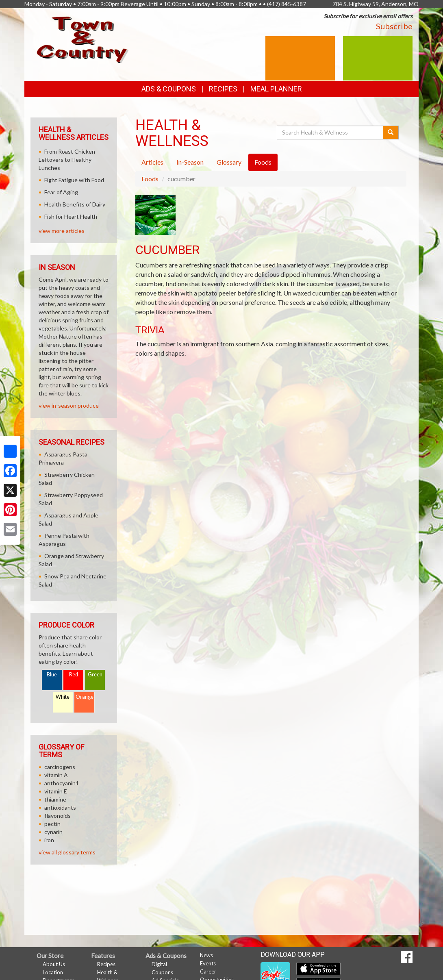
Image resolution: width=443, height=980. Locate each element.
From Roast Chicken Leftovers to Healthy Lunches (67, 160)
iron (49, 840)
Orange (85, 697)
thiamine (55, 799)
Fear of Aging (61, 192)
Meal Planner (276, 89)
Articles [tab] (152, 162)
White (63, 697)
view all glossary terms (67, 852)
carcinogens (60, 767)
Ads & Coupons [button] (169, 89)
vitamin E (56, 791)
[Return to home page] (83, 39)
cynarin (53, 832)
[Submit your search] (391, 133)
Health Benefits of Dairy (75, 204)
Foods (150, 179)
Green (95, 675)
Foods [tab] (263, 162)
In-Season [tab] (190, 162)
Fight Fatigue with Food (74, 180)
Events (208, 963)
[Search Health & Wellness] (330, 133)
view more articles (62, 231)
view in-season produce (69, 405)
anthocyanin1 (62, 783)
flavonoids (58, 816)
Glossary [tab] (229, 162)
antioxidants (60, 807)
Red (74, 675)
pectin (52, 824)
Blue (52, 675)
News (206, 955)
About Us (54, 964)
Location (53, 972)
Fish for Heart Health (71, 216)
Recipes (223, 89)
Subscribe (394, 26)
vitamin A (56, 775)
